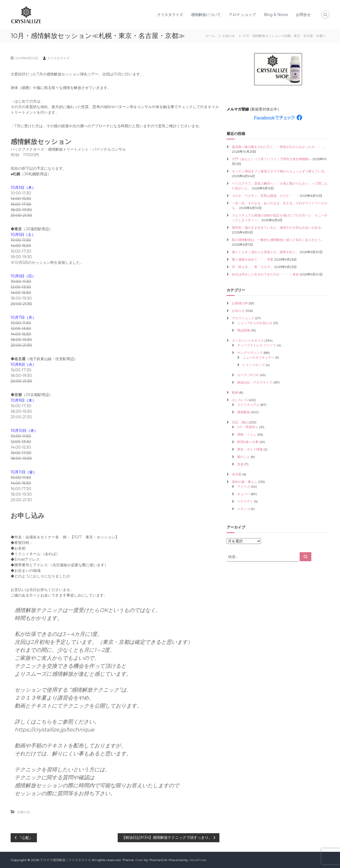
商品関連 (244, 330)
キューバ (244, 494)
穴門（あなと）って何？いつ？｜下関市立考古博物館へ (272, 159)
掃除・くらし (247, 434)
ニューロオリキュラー (258, 357)
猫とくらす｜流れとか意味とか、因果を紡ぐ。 (265, 252)
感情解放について (206, 15)
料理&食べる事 (248, 442)
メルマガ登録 (238, 109)
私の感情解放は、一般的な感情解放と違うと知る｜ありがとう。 (278, 240)
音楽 (240, 464)
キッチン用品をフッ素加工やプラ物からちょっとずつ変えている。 (280, 171)
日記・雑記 (240, 422)
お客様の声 (240, 303)
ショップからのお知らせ (255, 323)
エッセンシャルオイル (248, 340)
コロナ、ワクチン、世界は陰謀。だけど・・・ (265, 196)
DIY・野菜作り (248, 427)
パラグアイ (245, 501)
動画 (235, 392)
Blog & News (276, 15)
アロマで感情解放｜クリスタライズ (65, 860)
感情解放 (244, 412)
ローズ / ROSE (248, 375)
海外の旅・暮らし (245, 482)
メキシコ (244, 509)
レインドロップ (254, 365)
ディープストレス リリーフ (257, 345)
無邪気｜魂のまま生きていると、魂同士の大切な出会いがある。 (278, 227)
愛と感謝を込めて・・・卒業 (253, 259)
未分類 (237, 474)
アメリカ (244, 486)
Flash (139, 860)
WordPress (198, 860)
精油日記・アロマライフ (255, 382)
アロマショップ (243, 318)
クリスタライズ (170, 15)
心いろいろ (240, 400)
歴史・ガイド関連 (250, 449)
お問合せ (303, 15)
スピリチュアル (248, 405)
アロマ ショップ (242, 15)
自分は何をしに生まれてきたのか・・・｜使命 (265, 274)
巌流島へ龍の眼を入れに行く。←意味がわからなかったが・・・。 (280, 147)
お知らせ (229, 36)
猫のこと (244, 457)
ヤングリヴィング (250, 353)
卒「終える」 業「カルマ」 (253, 267)
